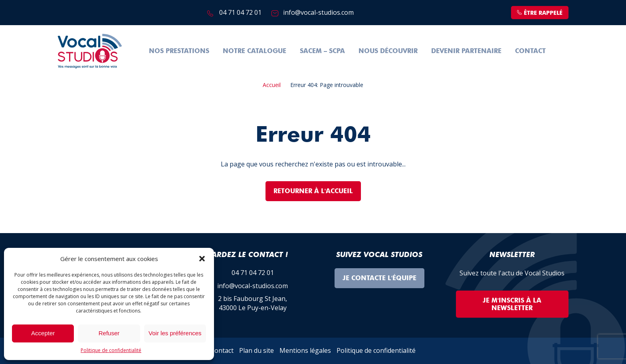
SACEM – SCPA (322, 51)
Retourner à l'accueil (313, 191)
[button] (202, 259)
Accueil (272, 85)
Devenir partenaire (466, 51)
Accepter (43, 333)
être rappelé (540, 13)
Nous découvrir (388, 51)
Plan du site (257, 350)
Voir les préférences (175, 333)
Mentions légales (305, 350)
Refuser (109, 333)
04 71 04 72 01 (240, 12)
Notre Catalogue (255, 51)
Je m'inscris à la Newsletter (512, 304)
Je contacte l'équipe (379, 278)
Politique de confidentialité (111, 350)
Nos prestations (179, 51)
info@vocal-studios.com (318, 12)
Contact (530, 51)
